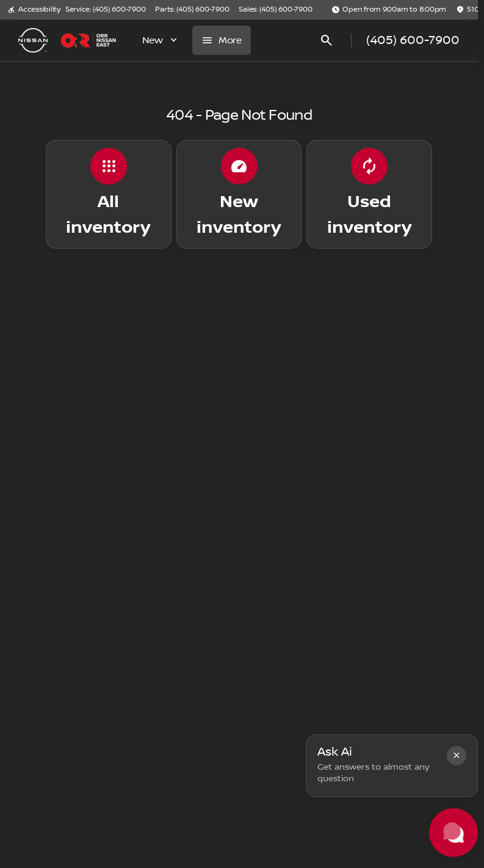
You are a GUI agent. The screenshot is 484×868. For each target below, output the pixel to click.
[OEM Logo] (33, 40)
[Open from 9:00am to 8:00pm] (389, 10)
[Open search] (327, 40)
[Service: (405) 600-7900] (105, 10)
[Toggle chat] (453, 833)
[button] (457, 756)
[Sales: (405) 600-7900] (275, 10)
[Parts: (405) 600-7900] (192, 10)
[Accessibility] (34, 10)
